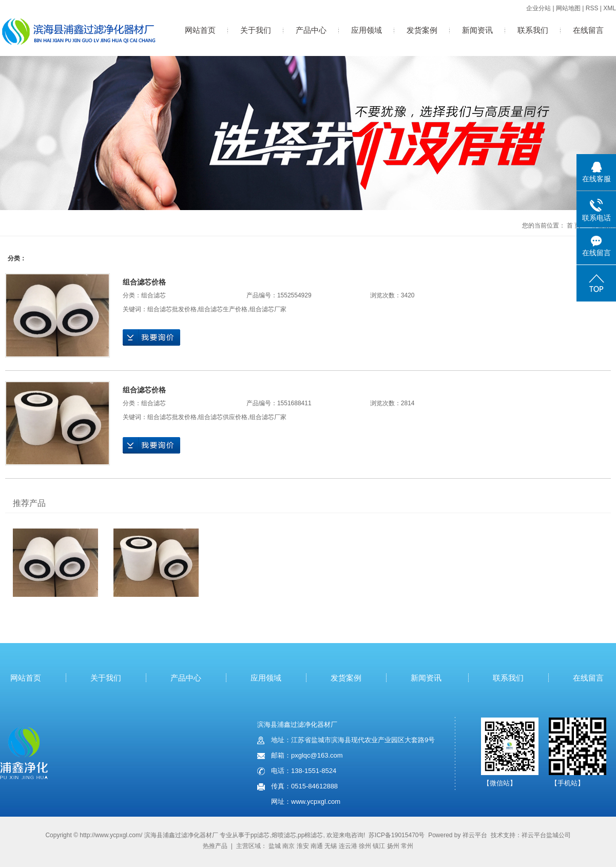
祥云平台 (475, 835)
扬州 (393, 846)
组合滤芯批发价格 (172, 309)
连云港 (348, 846)
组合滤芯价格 (144, 282)
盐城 (275, 846)
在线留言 (588, 30)
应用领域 (367, 30)
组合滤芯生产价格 (223, 309)
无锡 (331, 846)
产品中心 (311, 30)
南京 (288, 846)
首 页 (574, 225)
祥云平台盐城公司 (546, 835)
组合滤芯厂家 (268, 309)
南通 (317, 846)
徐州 (365, 846)
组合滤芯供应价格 (223, 417)
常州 (407, 846)
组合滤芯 (153, 295)
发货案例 (422, 30)
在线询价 (151, 337)
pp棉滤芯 (310, 835)
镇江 (379, 846)
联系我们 (533, 30)
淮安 (303, 846)
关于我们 (256, 30)
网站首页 (200, 30)
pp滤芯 (260, 835)
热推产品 (215, 846)
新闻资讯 (477, 30)
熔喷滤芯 (284, 835)
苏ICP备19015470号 (397, 835)
